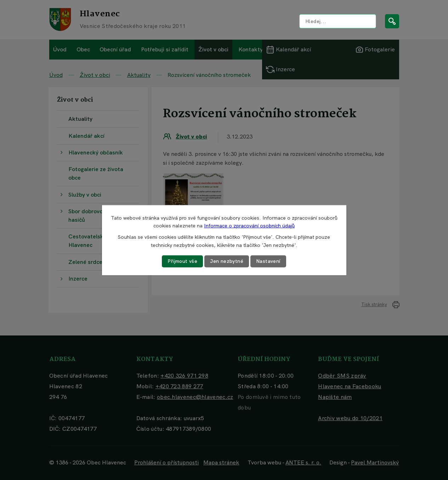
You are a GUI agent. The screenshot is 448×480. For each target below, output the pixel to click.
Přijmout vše (182, 261)
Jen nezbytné (227, 261)
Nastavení (268, 261)
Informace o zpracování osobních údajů (249, 226)
